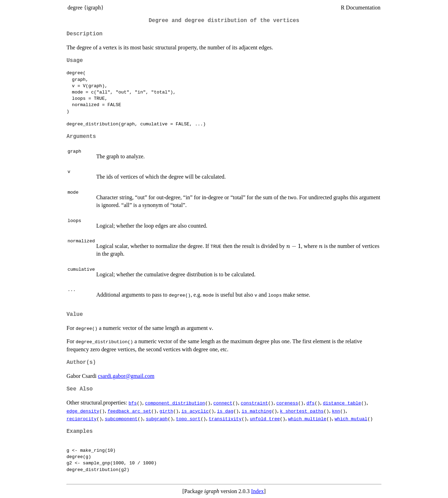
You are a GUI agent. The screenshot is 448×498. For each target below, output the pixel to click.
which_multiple (307, 419)
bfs (132, 403)
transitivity (225, 419)
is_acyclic (195, 411)
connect (223, 403)
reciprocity (82, 419)
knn (336, 411)
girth (166, 411)
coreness (287, 403)
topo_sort (188, 419)
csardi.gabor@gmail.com (126, 376)
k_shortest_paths (302, 411)
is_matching (257, 411)
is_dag (225, 411)
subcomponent (121, 419)
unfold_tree (265, 419)
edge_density (83, 411)
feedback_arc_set (129, 411)
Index (257, 491)
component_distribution (175, 403)
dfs (310, 403)
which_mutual (351, 419)
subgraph (157, 419)
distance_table (342, 403)
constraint (254, 403)
